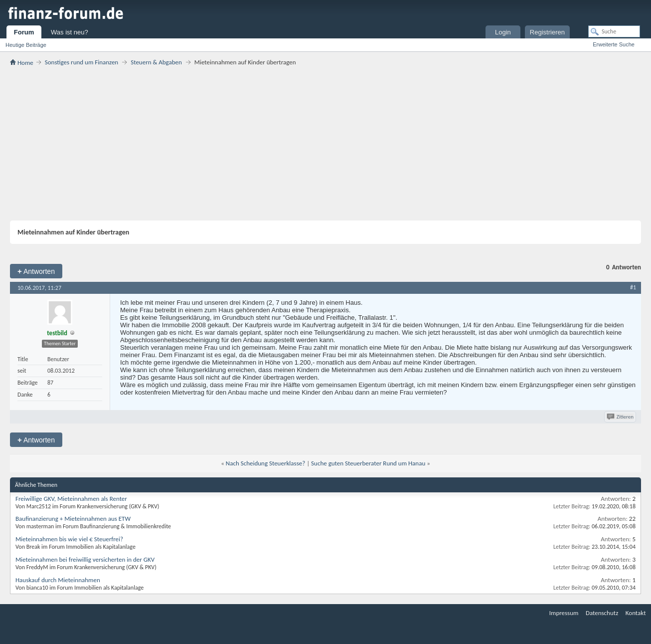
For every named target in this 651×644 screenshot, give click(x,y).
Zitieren (621, 417)
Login (503, 32)
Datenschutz (602, 613)
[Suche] (614, 31)
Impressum (564, 613)
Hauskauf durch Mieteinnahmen (58, 580)
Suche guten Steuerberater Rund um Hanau (368, 463)
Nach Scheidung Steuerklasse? (265, 463)
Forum (24, 32)
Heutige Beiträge (26, 45)
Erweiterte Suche (614, 44)
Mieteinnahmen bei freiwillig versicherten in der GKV (85, 559)
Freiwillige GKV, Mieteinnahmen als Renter (71, 499)
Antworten (36, 271)
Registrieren (547, 32)
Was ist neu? (70, 32)
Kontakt (636, 613)
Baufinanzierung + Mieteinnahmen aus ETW (73, 519)
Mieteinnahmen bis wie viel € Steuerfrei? (69, 539)
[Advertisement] (325, 143)
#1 (633, 287)
